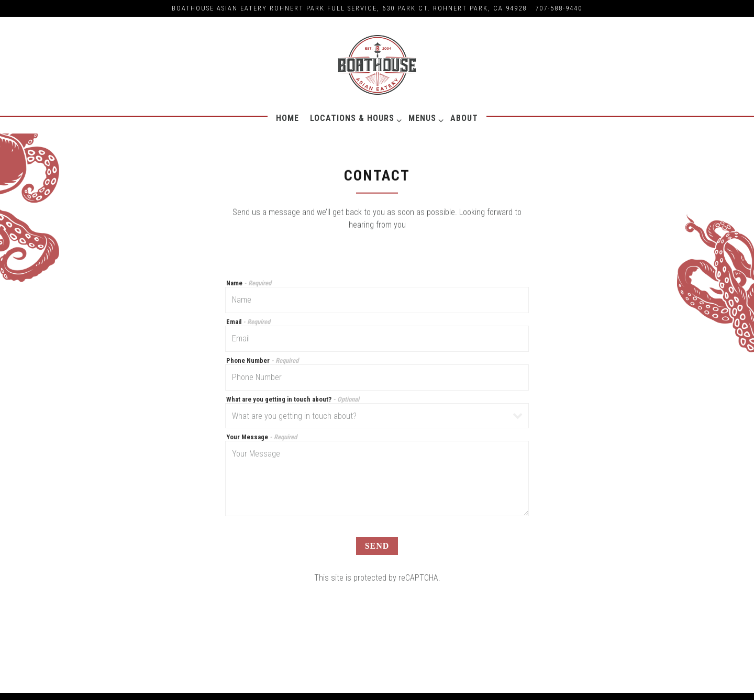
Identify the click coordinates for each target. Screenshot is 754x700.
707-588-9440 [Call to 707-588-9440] (559, 8)
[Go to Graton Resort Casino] (349, 8)
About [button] (464, 118)
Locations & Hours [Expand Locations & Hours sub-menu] (354, 118)
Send (377, 547)
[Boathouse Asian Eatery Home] (377, 64)
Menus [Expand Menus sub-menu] (424, 118)
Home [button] (287, 118)
